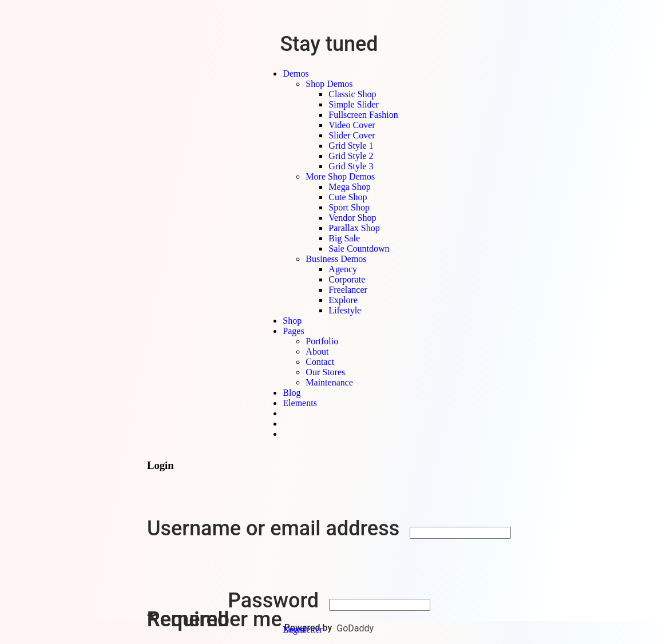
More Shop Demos (340, 176)
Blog (292, 393)
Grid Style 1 (351, 146)
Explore (343, 300)
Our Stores (325, 372)
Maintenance (329, 382)
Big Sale (344, 238)
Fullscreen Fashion (363, 115)
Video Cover (352, 125)
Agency (343, 269)
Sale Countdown (359, 249)
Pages (293, 331)
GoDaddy (355, 628)
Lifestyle (345, 310)
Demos (296, 73)
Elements (300, 403)
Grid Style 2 (351, 156)
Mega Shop (349, 187)
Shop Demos (329, 84)
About (317, 351)
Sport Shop (349, 207)
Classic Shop (352, 94)
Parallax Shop (354, 228)
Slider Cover (352, 135)
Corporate (347, 279)
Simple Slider (354, 104)
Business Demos (336, 259)
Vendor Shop (352, 218)
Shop (292, 321)
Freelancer (348, 290)
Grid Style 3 (351, 166)
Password (276, 601)
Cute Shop (348, 197)
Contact (320, 362)
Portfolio (322, 341)
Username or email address (276, 528)
